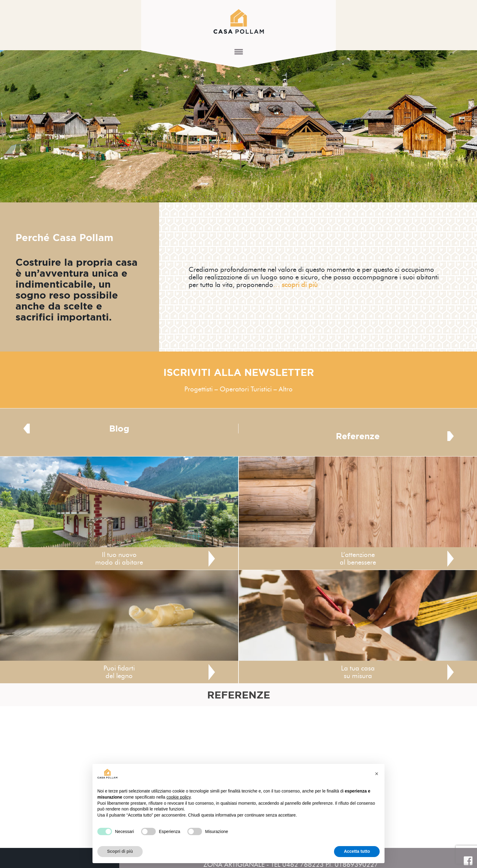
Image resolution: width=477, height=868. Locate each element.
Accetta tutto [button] (357, 851)
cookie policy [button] (178, 797)
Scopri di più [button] (120, 851)
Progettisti (198, 389)
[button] (377, 774)
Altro (286, 389)
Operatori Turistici (246, 389)
